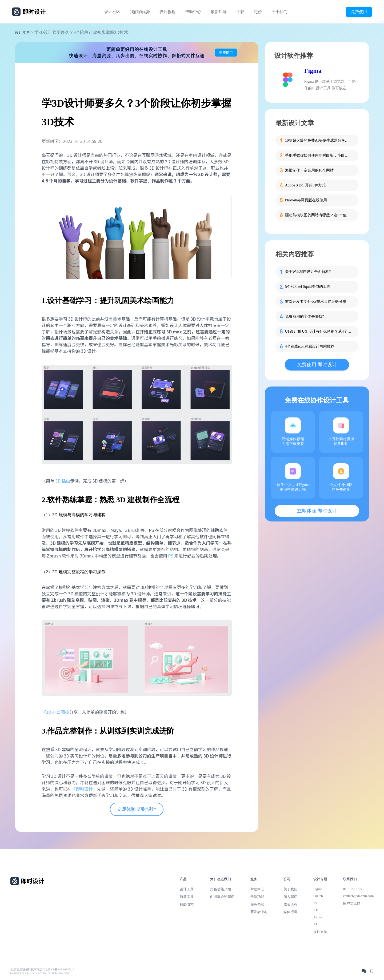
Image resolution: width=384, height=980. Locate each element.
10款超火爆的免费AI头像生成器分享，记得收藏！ (318, 140)
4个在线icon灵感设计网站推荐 (310, 346)
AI (315, 924)
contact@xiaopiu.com (358, 896)
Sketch (318, 896)
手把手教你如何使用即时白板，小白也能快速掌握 (318, 155)
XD (316, 910)
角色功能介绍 (221, 889)
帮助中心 (193, 12)
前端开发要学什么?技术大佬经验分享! (316, 302)
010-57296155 (353, 889)
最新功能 (219, 12)
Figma (313, 71)
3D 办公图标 (57, 712)
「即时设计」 (84, 789)
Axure (318, 917)
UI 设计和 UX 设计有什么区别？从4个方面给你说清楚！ (318, 331)
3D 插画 (63, 481)
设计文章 (22, 33)
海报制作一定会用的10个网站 (309, 170)
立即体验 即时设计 (137, 809)
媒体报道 (290, 912)
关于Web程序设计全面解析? (308, 272)
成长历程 (290, 904)
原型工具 (187, 897)
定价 (258, 12)
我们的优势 (140, 12)
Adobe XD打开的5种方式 (305, 185)
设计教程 (167, 12)
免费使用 (359, 12)
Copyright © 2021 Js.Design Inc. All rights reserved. (40, 973)
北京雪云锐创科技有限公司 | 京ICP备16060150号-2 (42, 969)
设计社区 (112, 12)
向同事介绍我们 (222, 897)
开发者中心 (259, 912)
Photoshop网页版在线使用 (306, 200)
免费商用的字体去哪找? (305, 316)
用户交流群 (352, 903)
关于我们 (279, 12)
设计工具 (187, 889)
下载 (240, 12)
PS (171, 556)
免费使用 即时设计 (317, 365)
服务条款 (257, 904)
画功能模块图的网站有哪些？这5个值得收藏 (318, 215)
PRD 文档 (187, 904)
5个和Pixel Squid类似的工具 (308, 287)
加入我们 (290, 897)
